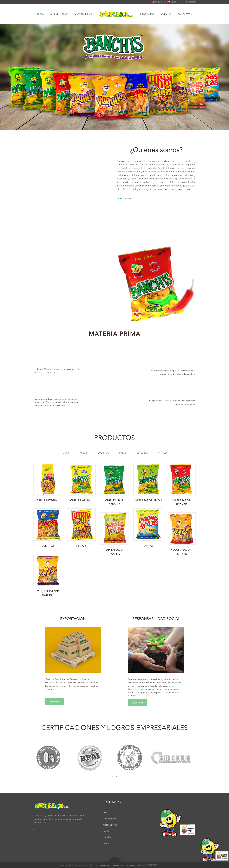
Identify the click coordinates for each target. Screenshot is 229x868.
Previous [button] (31, 774)
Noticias (166, 14)
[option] (52, 774)
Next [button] (198, 774)
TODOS (66, 469)
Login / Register (189, 2)
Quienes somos (59, 14)
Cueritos (104, 469)
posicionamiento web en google (128, 865)
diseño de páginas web (107, 865)
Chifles (163, 469)
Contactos (185, 14)
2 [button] (117, 793)
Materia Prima (83, 14)
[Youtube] (42, 829)
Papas (123, 469)
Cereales (143, 469)
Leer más (122, 215)
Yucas (84, 469)
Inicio (40, 14)
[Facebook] (34, 829)
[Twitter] (38, 829)
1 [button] (112, 793)
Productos (147, 14)
